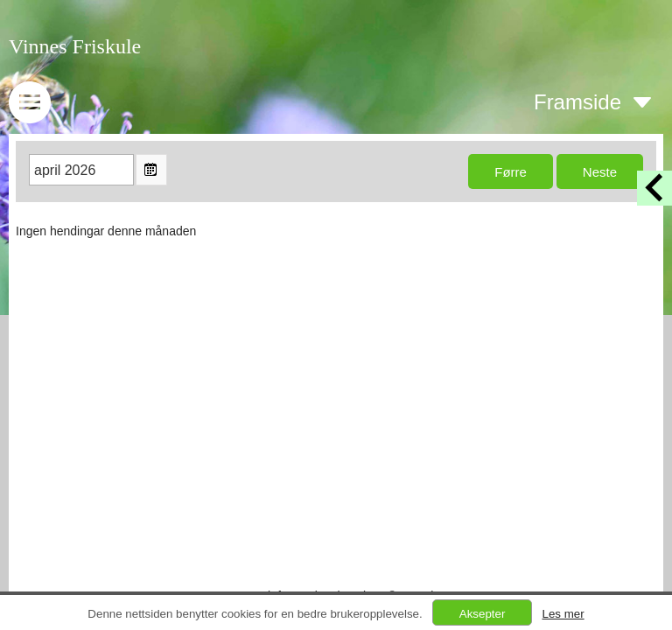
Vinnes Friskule (75, 46)
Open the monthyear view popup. (151, 170)
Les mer (563, 614)
